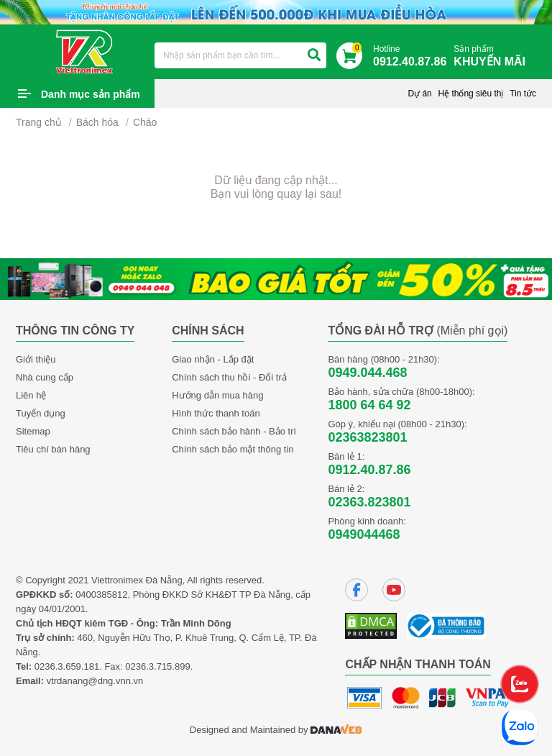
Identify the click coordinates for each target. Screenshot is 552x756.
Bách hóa (97, 122)
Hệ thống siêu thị (470, 94)
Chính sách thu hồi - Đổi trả (229, 377)
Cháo (145, 122)
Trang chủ (39, 122)
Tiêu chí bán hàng (53, 449)
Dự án (419, 94)
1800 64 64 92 (369, 405)
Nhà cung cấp (45, 377)
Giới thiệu (36, 359)
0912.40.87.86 (369, 470)
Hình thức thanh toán (216, 413)
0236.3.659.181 (67, 666)
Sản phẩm (493, 56)
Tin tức (523, 94)
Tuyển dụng (41, 413)
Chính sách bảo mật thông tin (233, 449)
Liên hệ (31, 395)
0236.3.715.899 (157, 666)
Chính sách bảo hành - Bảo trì (234, 431)
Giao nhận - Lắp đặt (213, 359)
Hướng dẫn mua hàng (217, 395)
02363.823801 (369, 502)
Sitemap (33, 431)
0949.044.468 (367, 373)
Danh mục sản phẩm (91, 94)
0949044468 (364, 534)
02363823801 (367, 437)
